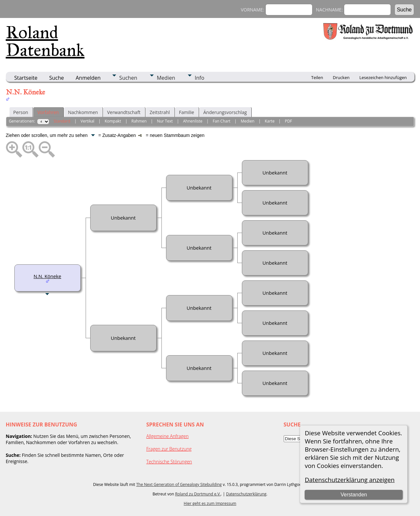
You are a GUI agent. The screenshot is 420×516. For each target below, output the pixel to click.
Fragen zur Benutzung (169, 449)
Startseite (26, 78)
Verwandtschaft (124, 112)
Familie (187, 112)
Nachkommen (83, 112)
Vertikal (88, 121)
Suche (56, 78)
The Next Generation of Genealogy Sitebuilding (179, 484)
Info (200, 78)
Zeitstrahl (160, 112)
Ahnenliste (193, 121)
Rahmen (139, 121)
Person (21, 112)
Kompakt (113, 121)
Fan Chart (222, 121)
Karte (270, 121)
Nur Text (165, 121)
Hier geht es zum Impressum (210, 503)
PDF (288, 121)
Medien (166, 78)
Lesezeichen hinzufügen (383, 77)
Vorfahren (48, 112)
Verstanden (354, 495)
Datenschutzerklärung (246, 494)
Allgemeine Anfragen (168, 436)
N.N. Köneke (48, 276)
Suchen (128, 78)
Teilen (317, 77)
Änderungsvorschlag (225, 112)
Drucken (341, 77)
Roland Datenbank (45, 41)
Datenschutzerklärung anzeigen (350, 480)
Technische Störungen (169, 462)
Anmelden (88, 78)
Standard (62, 121)
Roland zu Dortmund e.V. (198, 494)
